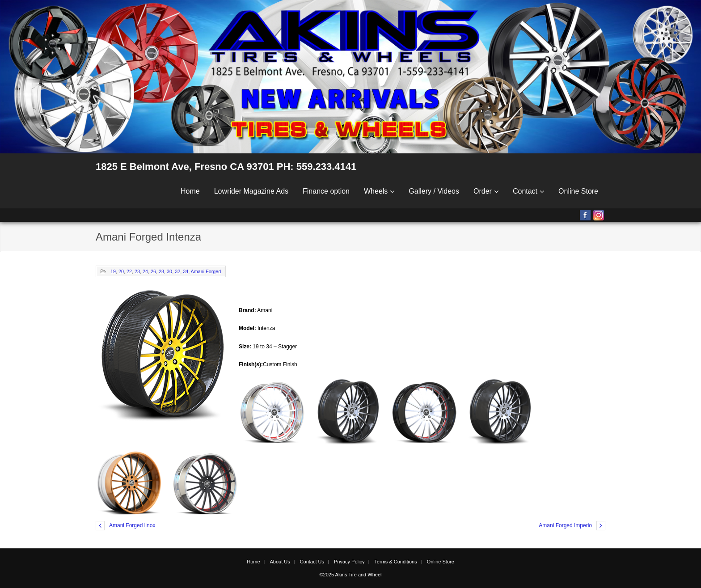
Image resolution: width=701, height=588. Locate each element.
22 (129, 271)
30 (169, 271)
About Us (280, 562)
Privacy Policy (349, 562)
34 (186, 271)
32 (177, 271)
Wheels (376, 191)
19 (113, 271)
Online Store (578, 191)
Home (190, 191)
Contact (525, 191)
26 (153, 271)
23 (137, 271)
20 (121, 271)
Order (483, 191)
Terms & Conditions (395, 562)
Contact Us (312, 562)
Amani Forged (206, 271)
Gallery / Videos (434, 191)
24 (145, 271)
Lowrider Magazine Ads (251, 191)
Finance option (326, 191)
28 (161, 271)
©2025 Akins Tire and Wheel (351, 575)
